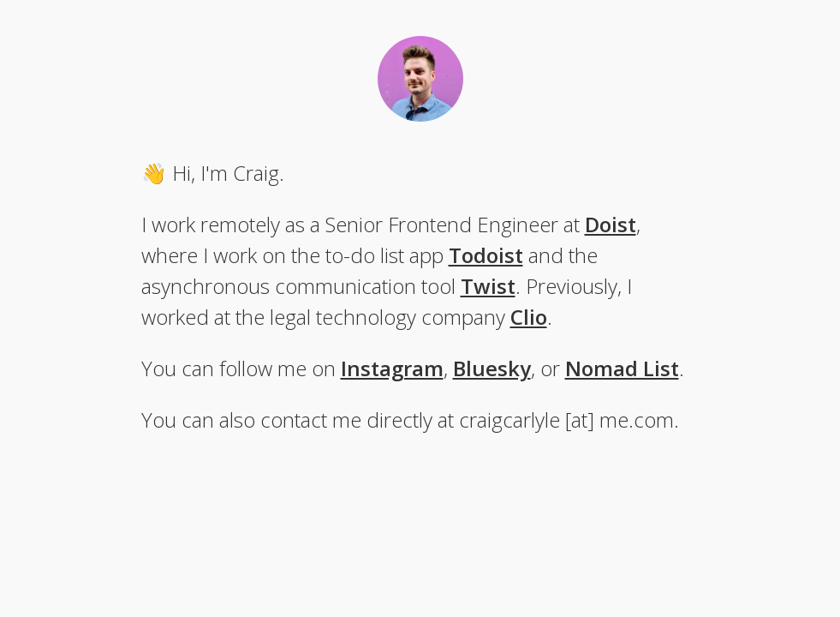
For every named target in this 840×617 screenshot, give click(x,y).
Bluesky (492, 368)
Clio (529, 317)
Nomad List (622, 368)
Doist (611, 224)
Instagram (392, 368)
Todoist (486, 255)
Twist (488, 286)
